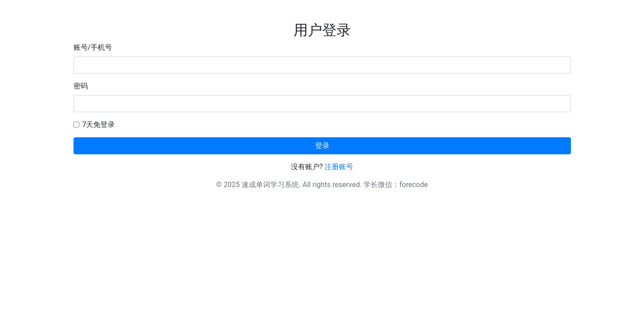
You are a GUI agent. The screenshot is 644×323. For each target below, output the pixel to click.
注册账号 (339, 167)
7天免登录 (99, 124)
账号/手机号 (93, 47)
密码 (81, 86)
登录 (322, 146)
